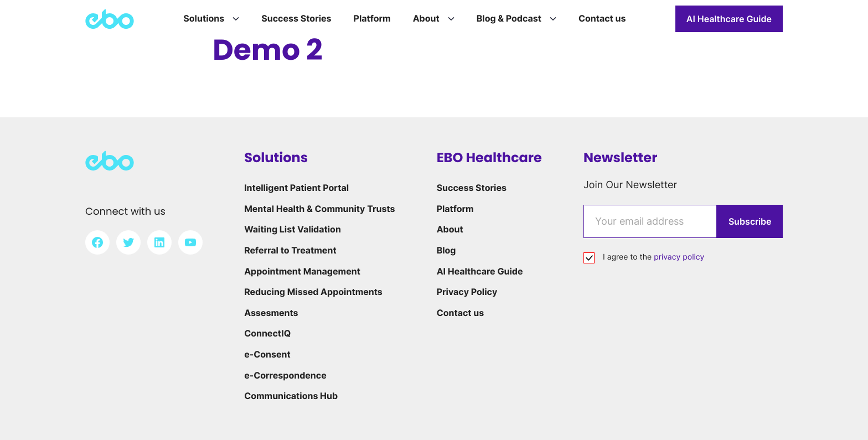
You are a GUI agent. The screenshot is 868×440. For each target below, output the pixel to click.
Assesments (271, 313)
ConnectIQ (267, 333)
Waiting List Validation (293, 229)
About (450, 229)
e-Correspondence (285, 375)
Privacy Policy (467, 292)
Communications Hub (291, 396)
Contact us (461, 313)
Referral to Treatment (290, 250)
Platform (455, 209)
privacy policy (679, 257)
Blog (446, 250)
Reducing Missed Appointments (313, 292)
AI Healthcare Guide (729, 19)
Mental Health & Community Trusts (319, 209)
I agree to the (653, 257)
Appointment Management (302, 271)
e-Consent (267, 354)
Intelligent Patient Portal (296, 188)
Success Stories (472, 188)
